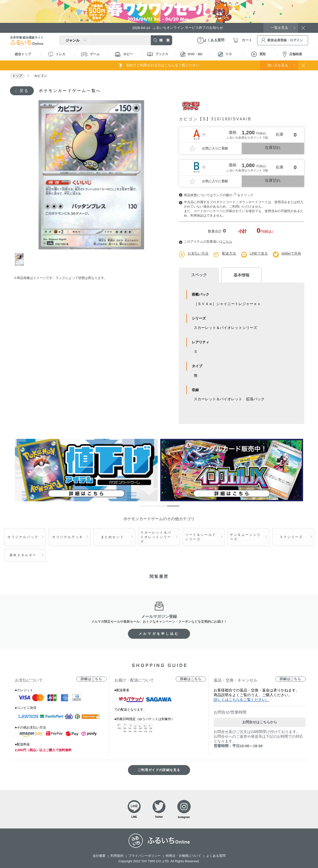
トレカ (57, 54)
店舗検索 (292, 54)
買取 (258, 54)
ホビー (124, 54)
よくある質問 (216, 856)
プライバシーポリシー (145, 856)
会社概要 (99, 856)
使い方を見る (278, 65)
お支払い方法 (198, 253)
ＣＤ (225, 54)
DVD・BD (191, 54)
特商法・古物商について (183, 856)
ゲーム (90, 54)
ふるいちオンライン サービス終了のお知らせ (178, 28)
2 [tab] (156, 508)
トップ (17, 76)
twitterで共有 (291, 253)
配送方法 (229, 253)
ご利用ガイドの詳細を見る (159, 770)
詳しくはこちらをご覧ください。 (242, 700)
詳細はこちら (91, 679)
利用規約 (117, 856)
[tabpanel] (91, 175)
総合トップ (23, 54)
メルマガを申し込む (159, 634)
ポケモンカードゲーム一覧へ (70, 91)
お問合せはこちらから (260, 722)
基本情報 (241, 275)
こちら (227, 242)
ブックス (158, 54)
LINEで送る (259, 253)
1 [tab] (21, 259)
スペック (199, 275)
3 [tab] (169, 508)
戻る (24, 91)
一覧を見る (279, 28)
